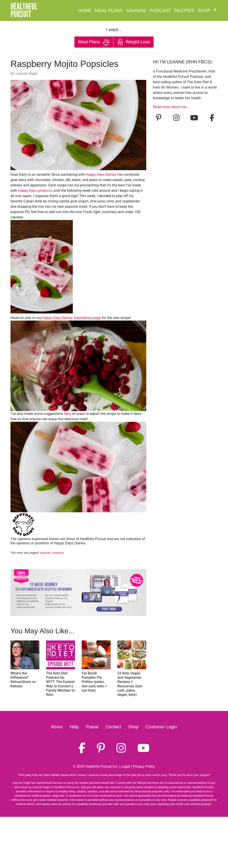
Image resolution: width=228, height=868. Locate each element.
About (57, 727)
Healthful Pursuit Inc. (102, 766)
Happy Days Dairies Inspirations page (71, 318)
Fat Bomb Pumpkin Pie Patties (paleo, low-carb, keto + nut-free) (94, 682)
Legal (126, 766)
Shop (204, 10)
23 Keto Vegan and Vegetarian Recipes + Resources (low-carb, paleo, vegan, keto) (130, 684)
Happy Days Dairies (101, 175)
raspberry (58, 553)
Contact (113, 727)
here (68, 414)
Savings (136, 10)
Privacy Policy (144, 766)
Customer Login (161, 727)
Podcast (160, 10)
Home (85, 10)
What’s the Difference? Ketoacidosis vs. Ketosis (23, 680)
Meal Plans (109, 10)
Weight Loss (133, 42)
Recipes (184, 10)
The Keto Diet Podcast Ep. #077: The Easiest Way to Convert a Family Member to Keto (60, 684)
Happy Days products (35, 191)
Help (74, 727)
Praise (92, 727)
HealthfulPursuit (24, 10)
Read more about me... (171, 107)
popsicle (45, 553)
